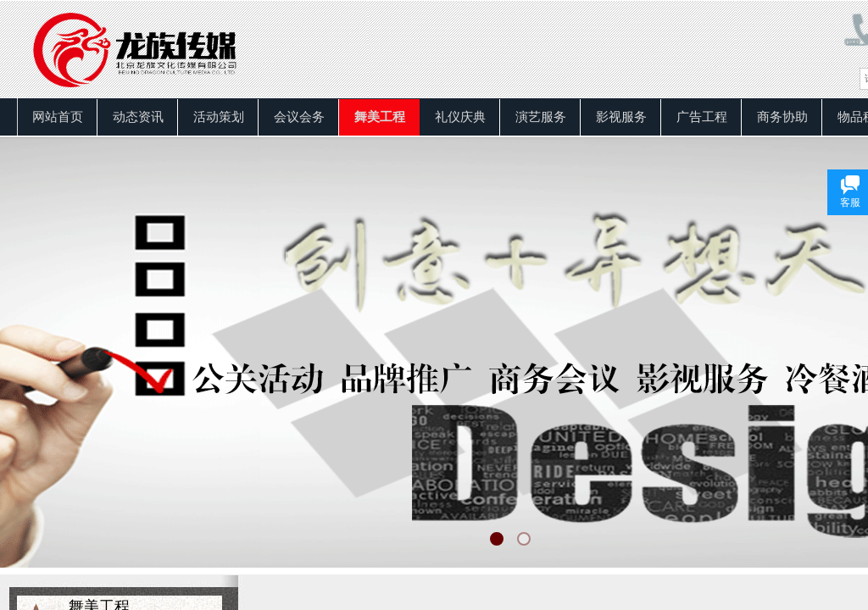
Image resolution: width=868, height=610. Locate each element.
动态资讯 (138, 117)
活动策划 (219, 117)
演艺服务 (541, 117)
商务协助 (782, 117)
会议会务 (299, 117)
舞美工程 (380, 117)
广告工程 (702, 117)
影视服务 (621, 117)
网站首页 (58, 117)
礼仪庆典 (460, 117)
